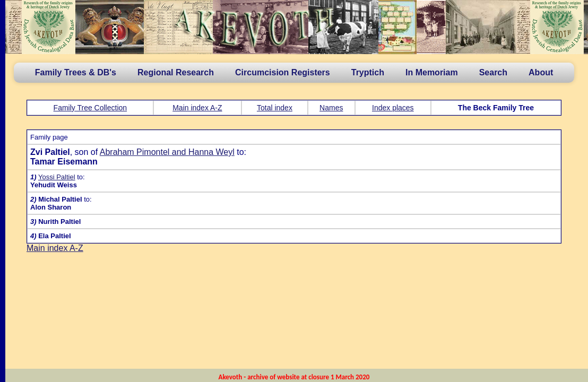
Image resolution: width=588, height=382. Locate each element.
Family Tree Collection (90, 108)
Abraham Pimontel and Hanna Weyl (167, 152)
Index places (393, 108)
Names (331, 108)
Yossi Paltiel (57, 177)
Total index (275, 108)
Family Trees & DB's (76, 72)
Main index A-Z (197, 108)
